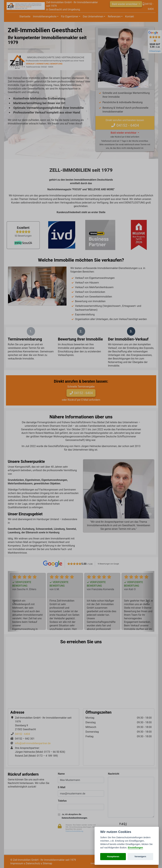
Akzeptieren (113, 856)
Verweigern (140, 856)
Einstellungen (135, 848)
